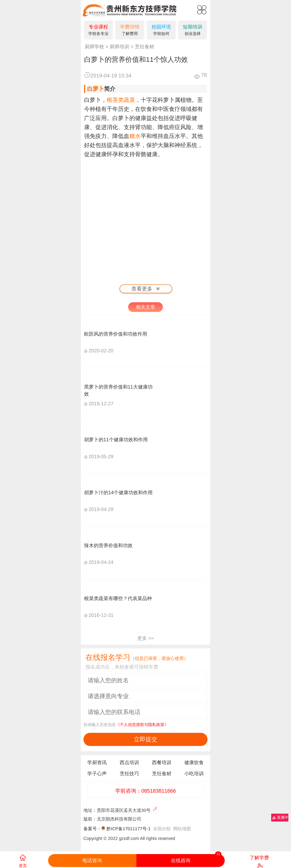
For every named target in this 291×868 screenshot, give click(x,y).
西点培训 (129, 762)
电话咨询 (92, 860)
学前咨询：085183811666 (146, 791)
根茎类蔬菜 (121, 100)
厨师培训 (119, 47)
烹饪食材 (144, 47)
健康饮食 (194, 762)
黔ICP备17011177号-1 (129, 829)
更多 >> (146, 638)
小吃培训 (194, 774)
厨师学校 (94, 47)
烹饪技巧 (129, 774)
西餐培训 (162, 762)
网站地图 (182, 829)
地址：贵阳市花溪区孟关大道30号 (121, 810)
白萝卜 (96, 89)
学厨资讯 (97, 762)
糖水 (135, 136)
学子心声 (97, 774)
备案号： (95, 829)
